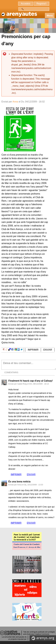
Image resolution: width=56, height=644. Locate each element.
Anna (15, 102)
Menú (50, 16)
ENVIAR (48, 350)
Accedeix (26, 4)
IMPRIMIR (33, 350)
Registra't (41, 4)
